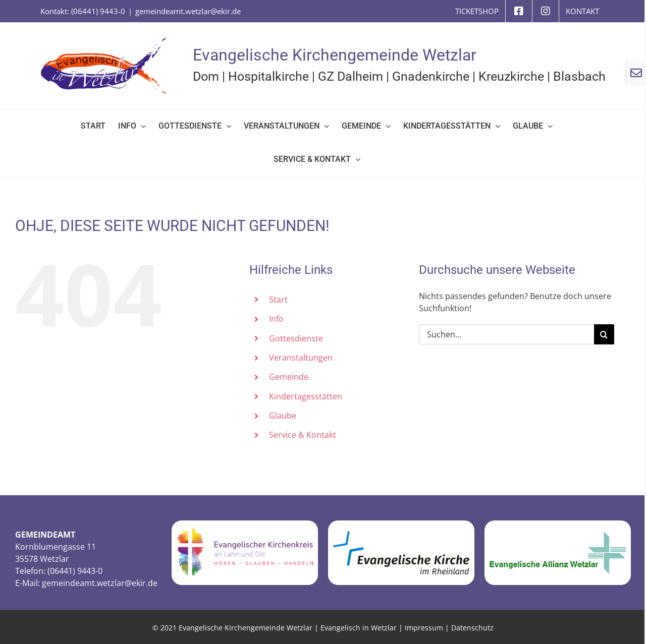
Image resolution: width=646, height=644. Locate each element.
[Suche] (604, 334)
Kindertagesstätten (306, 396)
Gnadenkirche (431, 76)
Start (278, 300)
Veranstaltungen (301, 358)
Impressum (424, 628)
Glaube (283, 416)
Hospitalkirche (268, 76)
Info (276, 319)
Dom (206, 76)
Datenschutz (472, 628)
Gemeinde (289, 377)
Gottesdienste (296, 338)
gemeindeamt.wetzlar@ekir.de (188, 11)
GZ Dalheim (351, 76)
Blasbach (579, 76)
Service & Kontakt (303, 435)
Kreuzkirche (511, 76)
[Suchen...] (506, 334)
